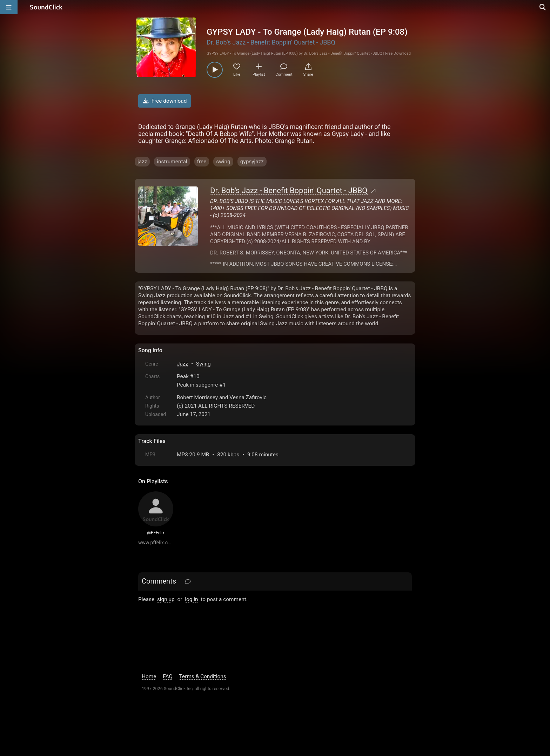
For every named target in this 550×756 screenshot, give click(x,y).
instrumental (172, 162)
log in (191, 599)
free (202, 162)
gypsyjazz (252, 162)
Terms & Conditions (203, 676)
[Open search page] (543, 7)
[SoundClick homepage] (46, 7)
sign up (166, 599)
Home (149, 676)
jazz (142, 162)
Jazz (182, 364)
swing (223, 162)
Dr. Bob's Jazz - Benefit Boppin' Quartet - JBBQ (271, 42)
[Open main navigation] (9, 7)
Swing (203, 364)
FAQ (168, 676)
